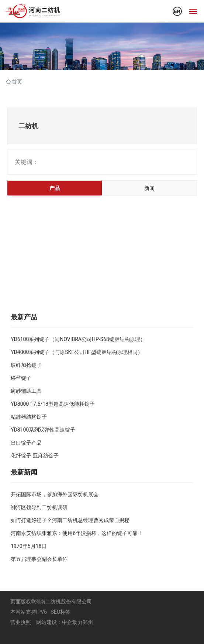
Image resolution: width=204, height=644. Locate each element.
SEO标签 (61, 612)
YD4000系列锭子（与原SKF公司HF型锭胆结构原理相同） (77, 352)
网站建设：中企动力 (59, 622)
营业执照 (21, 622)
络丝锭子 (21, 378)
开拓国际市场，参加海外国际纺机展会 (55, 494)
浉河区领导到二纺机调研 (39, 507)
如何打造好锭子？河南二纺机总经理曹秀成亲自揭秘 (70, 520)
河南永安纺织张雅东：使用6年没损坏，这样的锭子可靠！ (77, 533)
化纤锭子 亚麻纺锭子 (34, 456)
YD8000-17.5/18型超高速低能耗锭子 (53, 404)
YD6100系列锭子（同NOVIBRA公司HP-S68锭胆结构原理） (78, 339)
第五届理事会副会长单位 (39, 559)
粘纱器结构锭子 (29, 417)
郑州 (88, 622)
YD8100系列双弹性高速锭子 (43, 430)
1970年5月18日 (29, 546)
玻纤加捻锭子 (26, 365)
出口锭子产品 (26, 443)
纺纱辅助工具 (26, 391)
